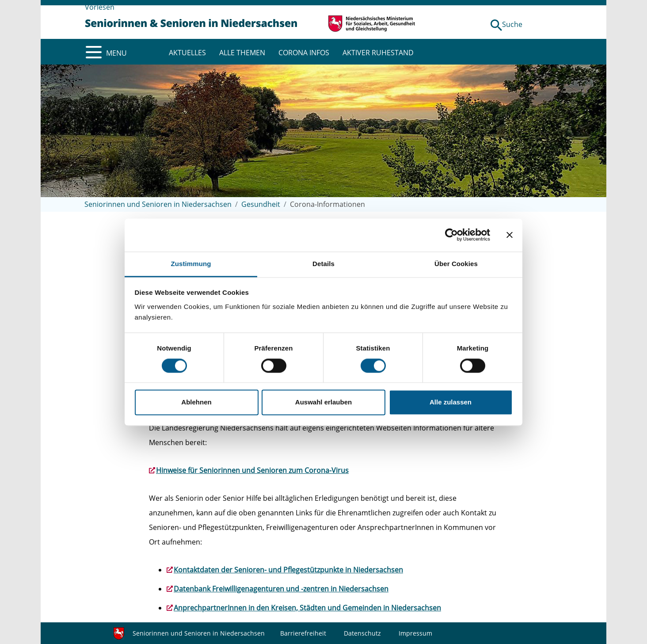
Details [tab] (323, 264)
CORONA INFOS (304, 53)
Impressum (415, 633)
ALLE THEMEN (242, 53)
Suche (512, 24)
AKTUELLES (187, 53)
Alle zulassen (451, 402)
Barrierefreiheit (303, 633)
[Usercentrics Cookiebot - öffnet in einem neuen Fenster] (451, 235)
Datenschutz (362, 633)
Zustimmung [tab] (191, 264)
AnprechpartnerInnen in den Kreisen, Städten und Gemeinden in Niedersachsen (307, 608)
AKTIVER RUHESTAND (378, 53)
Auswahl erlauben (323, 402)
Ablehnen (196, 402)
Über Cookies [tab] (456, 264)
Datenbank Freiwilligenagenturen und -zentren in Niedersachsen (281, 589)
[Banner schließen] (510, 235)
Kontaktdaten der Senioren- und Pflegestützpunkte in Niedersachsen (288, 570)
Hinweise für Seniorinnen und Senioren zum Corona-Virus (252, 470)
